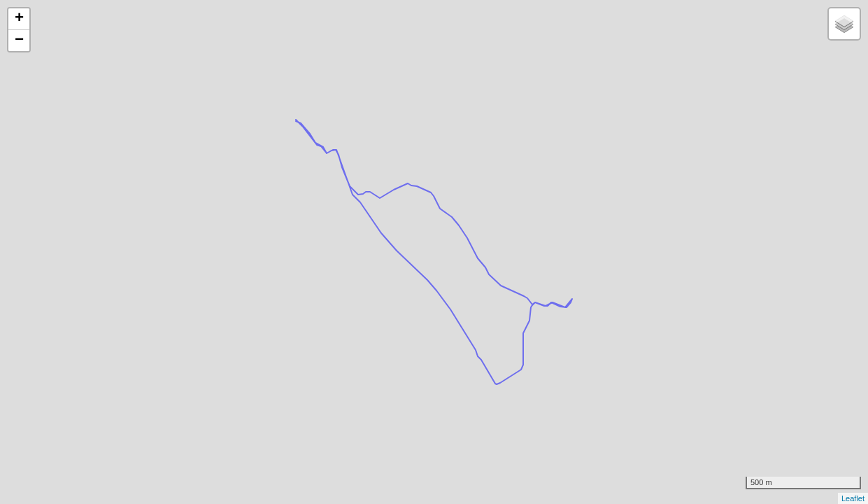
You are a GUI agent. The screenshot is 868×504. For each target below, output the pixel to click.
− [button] (19, 41)
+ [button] (19, 19)
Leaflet (853, 498)
